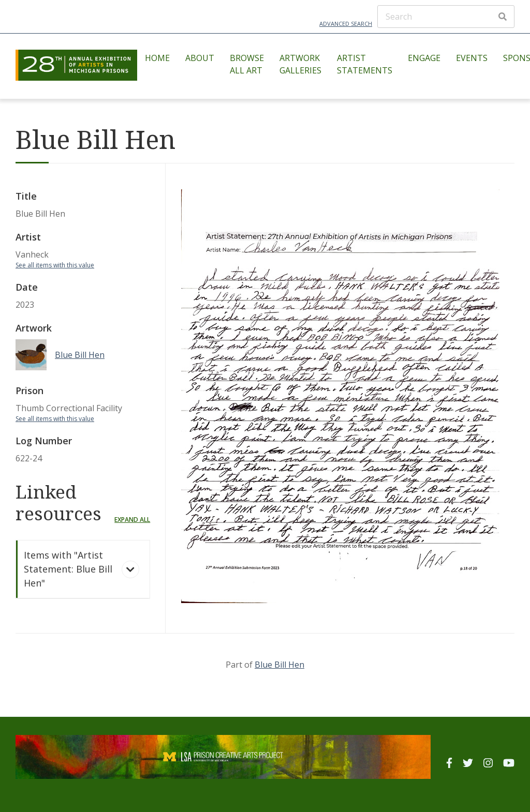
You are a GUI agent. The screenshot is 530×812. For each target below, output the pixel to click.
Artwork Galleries (300, 64)
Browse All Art (247, 64)
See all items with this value (55, 265)
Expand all (132, 520)
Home (157, 58)
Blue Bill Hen (279, 665)
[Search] (446, 17)
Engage (424, 58)
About (200, 58)
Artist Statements (365, 64)
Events (472, 58)
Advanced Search (346, 24)
